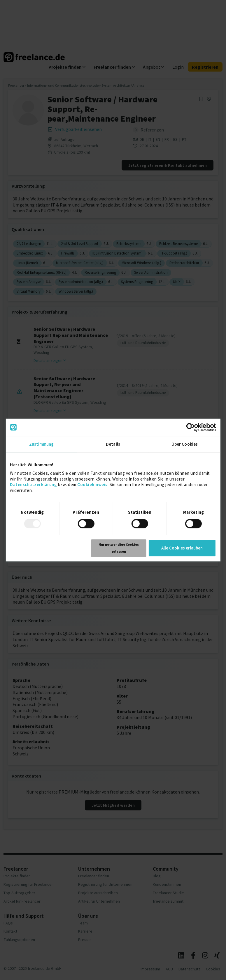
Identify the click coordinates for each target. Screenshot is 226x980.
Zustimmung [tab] (42, 444)
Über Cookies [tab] (185, 444)
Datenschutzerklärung (33, 484)
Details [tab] (113, 444)
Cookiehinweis (92, 484)
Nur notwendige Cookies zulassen (119, 548)
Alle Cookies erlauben (182, 548)
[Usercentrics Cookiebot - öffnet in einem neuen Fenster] (191, 427)
